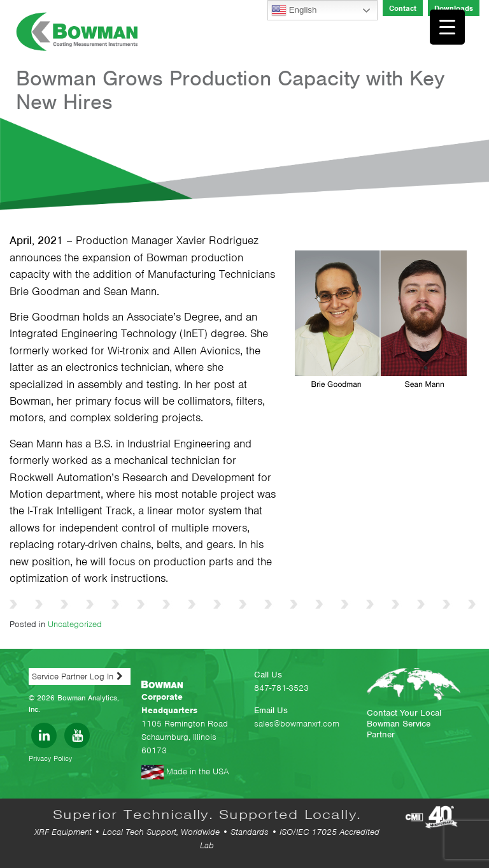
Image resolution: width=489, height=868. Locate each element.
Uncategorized (75, 624)
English (294, 10)
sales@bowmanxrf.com (297, 724)
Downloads (454, 8)
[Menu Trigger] (447, 27)
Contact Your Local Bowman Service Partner (404, 724)
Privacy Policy (50, 758)
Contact (403, 8)
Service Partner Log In (73, 676)
